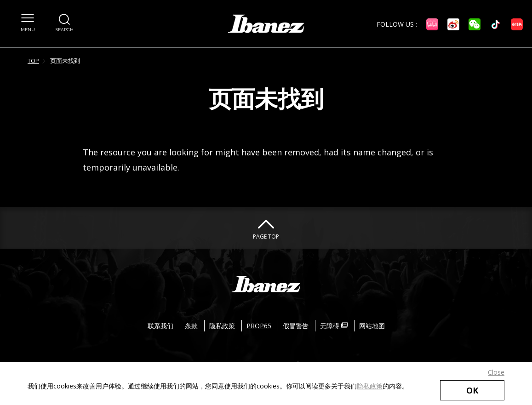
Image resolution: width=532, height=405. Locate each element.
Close (496, 372)
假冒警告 (296, 326)
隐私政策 (370, 386)
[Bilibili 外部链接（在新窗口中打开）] (432, 24)
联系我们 (160, 326)
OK (472, 390)
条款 (191, 326)
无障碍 (334, 326)
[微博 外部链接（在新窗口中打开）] (453, 24)
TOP (33, 61)
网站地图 (372, 326)
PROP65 (259, 326)
